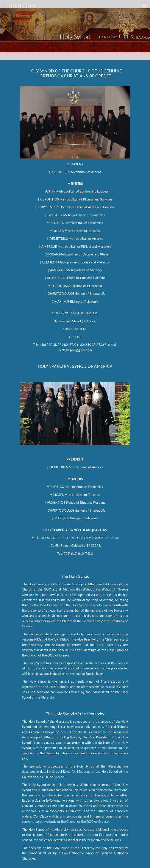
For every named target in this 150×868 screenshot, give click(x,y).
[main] (75, 30)
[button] (5, 6)
